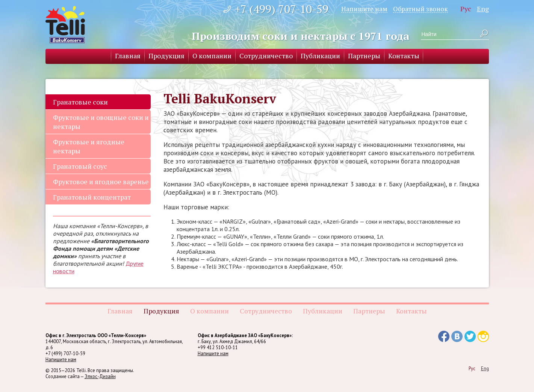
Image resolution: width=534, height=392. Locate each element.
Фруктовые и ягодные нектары (89, 146)
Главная (128, 56)
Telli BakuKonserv (65, 25)
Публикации (320, 56)
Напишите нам (364, 9)
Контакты (404, 56)
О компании (212, 56)
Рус (466, 9)
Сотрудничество (266, 56)
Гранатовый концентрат (92, 197)
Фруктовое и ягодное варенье (101, 182)
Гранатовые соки (80, 102)
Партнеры (364, 56)
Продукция (166, 56)
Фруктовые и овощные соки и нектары (101, 122)
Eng (483, 9)
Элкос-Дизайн (100, 376)
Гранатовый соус (80, 166)
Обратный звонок (421, 9)
